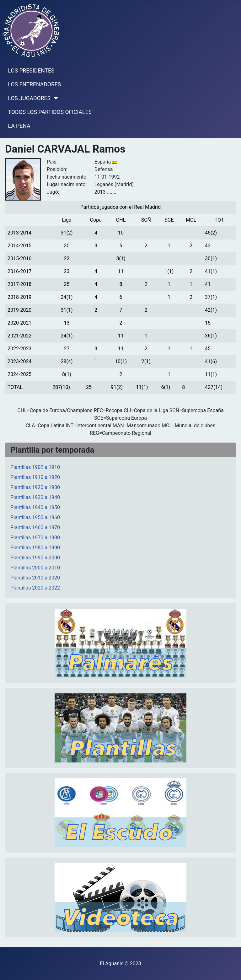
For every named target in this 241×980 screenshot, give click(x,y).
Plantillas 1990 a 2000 (35, 558)
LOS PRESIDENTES (31, 71)
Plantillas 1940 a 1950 (35, 507)
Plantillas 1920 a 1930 (35, 487)
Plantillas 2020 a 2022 (35, 588)
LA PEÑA (19, 126)
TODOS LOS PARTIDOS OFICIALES (50, 112)
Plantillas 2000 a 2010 (35, 568)
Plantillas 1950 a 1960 (35, 517)
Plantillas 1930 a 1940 (35, 497)
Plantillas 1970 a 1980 (35, 538)
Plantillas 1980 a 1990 (35, 548)
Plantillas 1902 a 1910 (35, 467)
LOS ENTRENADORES (35, 84)
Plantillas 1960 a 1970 (35, 528)
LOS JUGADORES (29, 98)
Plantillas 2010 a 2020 (35, 578)
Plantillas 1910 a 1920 (35, 477)
